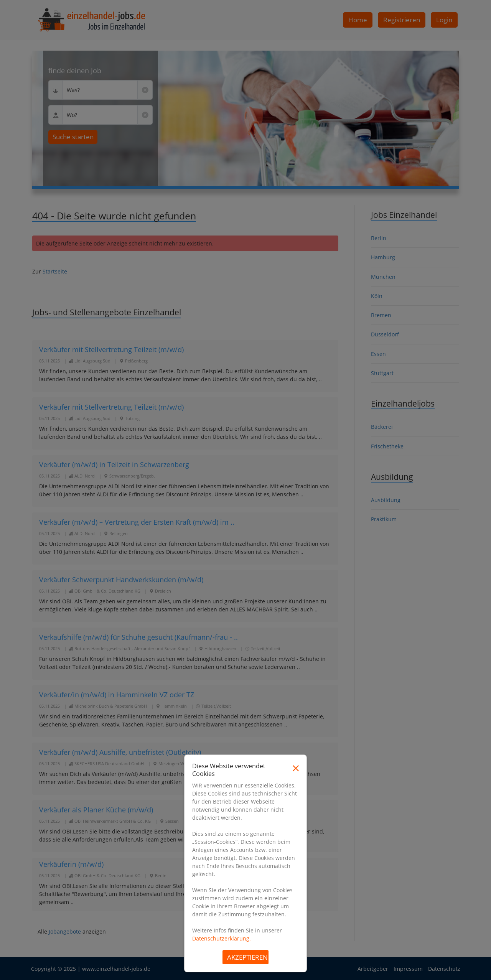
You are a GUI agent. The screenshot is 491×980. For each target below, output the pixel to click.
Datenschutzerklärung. (222, 938)
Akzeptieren (247, 957)
